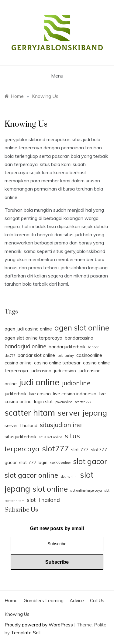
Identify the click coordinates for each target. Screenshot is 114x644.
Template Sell (26, 633)
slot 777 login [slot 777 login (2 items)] (33, 462)
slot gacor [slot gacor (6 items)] (90, 461)
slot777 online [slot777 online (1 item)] (60, 463)
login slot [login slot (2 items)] (43, 402)
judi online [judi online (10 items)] (39, 382)
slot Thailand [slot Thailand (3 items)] (43, 500)
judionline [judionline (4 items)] (76, 383)
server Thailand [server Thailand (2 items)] (21, 425)
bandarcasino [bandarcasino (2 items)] (79, 338)
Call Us (97, 601)
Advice (77, 601)
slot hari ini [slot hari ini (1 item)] (69, 476)
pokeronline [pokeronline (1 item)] (64, 402)
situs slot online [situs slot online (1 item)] (51, 437)
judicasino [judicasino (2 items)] (41, 371)
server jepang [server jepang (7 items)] (82, 413)
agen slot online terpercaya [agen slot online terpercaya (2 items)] (33, 338)
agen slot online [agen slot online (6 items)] (82, 328)
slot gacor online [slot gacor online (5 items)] (31, 475)
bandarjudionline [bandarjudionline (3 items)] (25, 346)
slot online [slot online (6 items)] (50, 489)
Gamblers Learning (44, 601)
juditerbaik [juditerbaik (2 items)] (16, 394)
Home (11, 601)
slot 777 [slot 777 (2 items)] (80, 450)
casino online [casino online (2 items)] (18, 363)
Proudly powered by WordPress (39, 625)
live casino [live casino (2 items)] (40, 394)
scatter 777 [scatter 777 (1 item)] (83, 402)
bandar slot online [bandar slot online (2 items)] (36, 355)
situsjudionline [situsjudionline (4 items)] (61, 425)
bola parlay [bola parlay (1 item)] (66, 356)
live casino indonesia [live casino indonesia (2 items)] (75, 394)
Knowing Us (17, 614)
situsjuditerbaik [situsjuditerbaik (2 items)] (21, 437)
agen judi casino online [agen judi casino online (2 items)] (28, 329)
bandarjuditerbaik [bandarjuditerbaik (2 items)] (67, 347)
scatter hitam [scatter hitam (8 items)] (30, 413)
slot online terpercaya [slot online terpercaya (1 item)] (86, 490)
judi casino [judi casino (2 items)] (65, 371)
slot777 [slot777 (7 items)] (55, 448)
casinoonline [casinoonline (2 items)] (89, 355)
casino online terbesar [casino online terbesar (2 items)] (57, 363)
